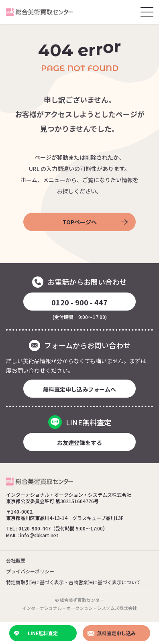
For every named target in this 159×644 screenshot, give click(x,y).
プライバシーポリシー (30, 571)
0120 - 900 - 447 (79, 302)
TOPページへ (95, 222)
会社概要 (16, 560)
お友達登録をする (79, 443)
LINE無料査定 (36, 633)
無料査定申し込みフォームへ (79, 389)
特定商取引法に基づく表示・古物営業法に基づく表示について (73, 582)
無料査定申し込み (112, 633)
